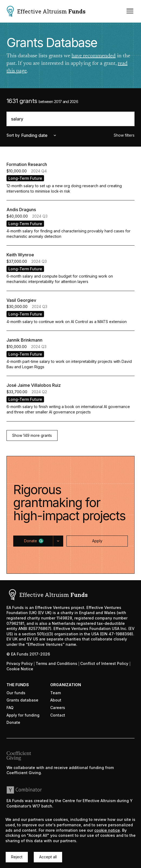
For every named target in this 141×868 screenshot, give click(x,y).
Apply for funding (23, 715)
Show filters (124, 135)
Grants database (22, 700)
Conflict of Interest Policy (104, 663)
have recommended (94, 56)
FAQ (10, 708)
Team (56, 693)
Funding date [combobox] (39, 135)
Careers (58, 708)
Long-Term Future (25, 178)
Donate (13, 722)
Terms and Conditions (56, 663)
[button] (32, 436)
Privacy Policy (20, 663)
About (56, 700)
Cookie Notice (20, 669)
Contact (58, 715)
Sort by (13, 135)
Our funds (16, 693)
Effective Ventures (53, 607)
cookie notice (107, 830)
